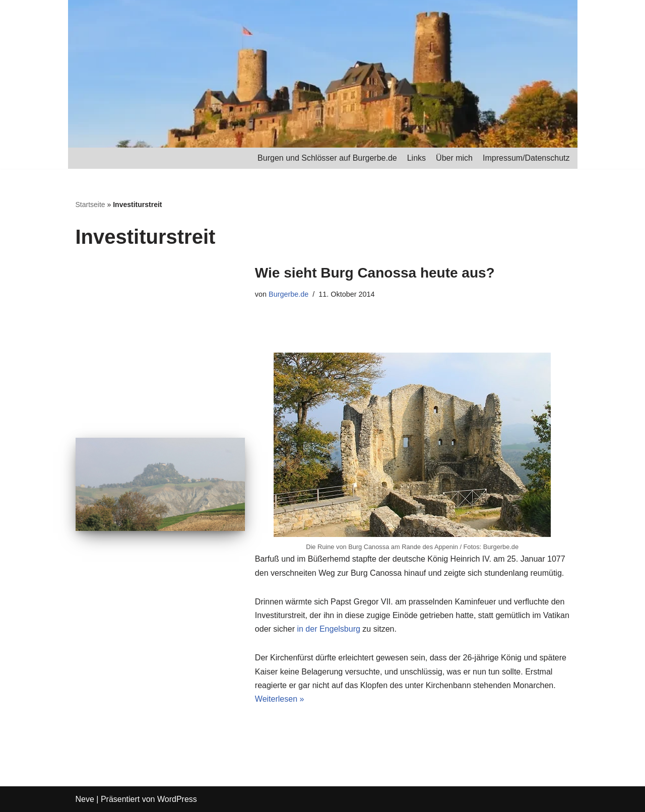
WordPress (177, 799)
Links (416, 158)
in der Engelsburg (328, 629)
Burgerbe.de (288, 294)
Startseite (90, 205)
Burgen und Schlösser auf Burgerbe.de (327, 158)
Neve (85, 799)
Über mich (454, 158)
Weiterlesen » (280, 699)
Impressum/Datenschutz (526, 158)
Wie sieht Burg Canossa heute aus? (375, 273)
